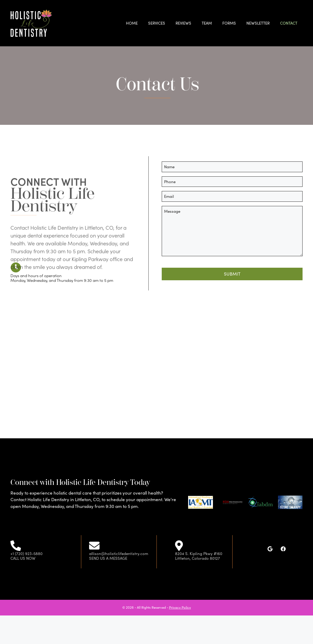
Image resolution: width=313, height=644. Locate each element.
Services (157, 23)
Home (132, 23)
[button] (270, 549)
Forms (229, 23)
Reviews (183, 23)
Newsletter (258, 23)
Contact (289, 23)
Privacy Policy (180, 607)
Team (207, 23)
